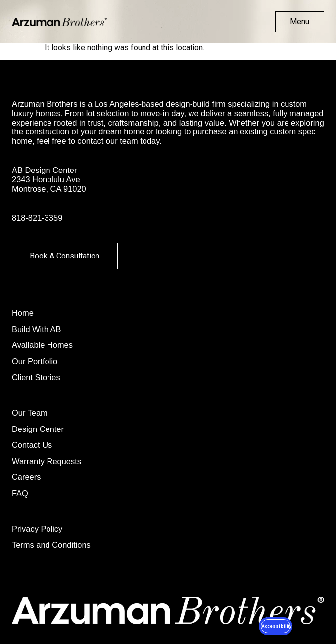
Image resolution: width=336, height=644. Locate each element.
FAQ (20, 493)
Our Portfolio (35, 361)
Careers (26, 477)
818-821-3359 (37, 218)
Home (23, 313)
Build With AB (37, 329)
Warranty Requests (47, 461)
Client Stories (36, 377)
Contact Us (32, 445)
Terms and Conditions (51, 545)
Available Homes (42, 345)
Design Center (38, 429)
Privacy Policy (37, 529)
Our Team (30, 413)
